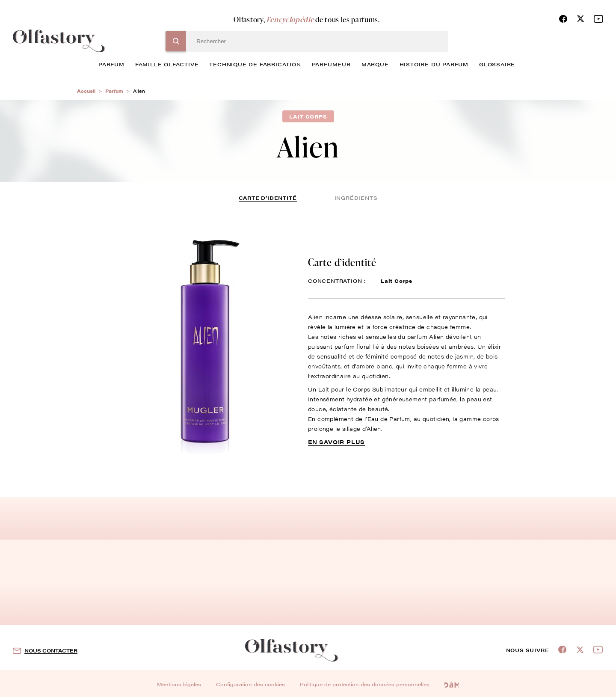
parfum (111, 64)
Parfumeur (331, 64)
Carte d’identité (268, 198)
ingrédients (356, 198)
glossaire (497, 64)
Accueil (86, 91)
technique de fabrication (255, 64)
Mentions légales (179, 684)
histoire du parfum (434, 64)
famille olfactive (167, 64)
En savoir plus (336, 442)
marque (375, 64)
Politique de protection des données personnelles (365, 684)
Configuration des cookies (250, 684)
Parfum (114, 91)
